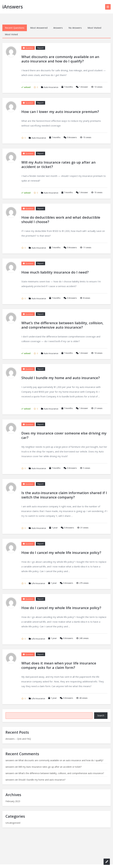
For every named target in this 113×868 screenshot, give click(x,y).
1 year (55, 528)
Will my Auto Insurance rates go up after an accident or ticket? (50, 767)
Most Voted (11, 34)
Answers (58, 28)
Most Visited (94, 28)
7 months (68, 87)
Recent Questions (15, 28)
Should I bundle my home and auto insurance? (42, 780)
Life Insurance (38, 583)
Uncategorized (13, 823)
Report (40, 48)
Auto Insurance (51, 87)
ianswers (10, 760)
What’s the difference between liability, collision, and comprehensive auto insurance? (61, 773)
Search (101, 715)
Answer (82, 87)
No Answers (75, 28)
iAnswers (13, 7)
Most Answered (39, 28)
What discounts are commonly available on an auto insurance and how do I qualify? (61, 760)
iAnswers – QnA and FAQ (18, 739)
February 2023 (13, 801)
